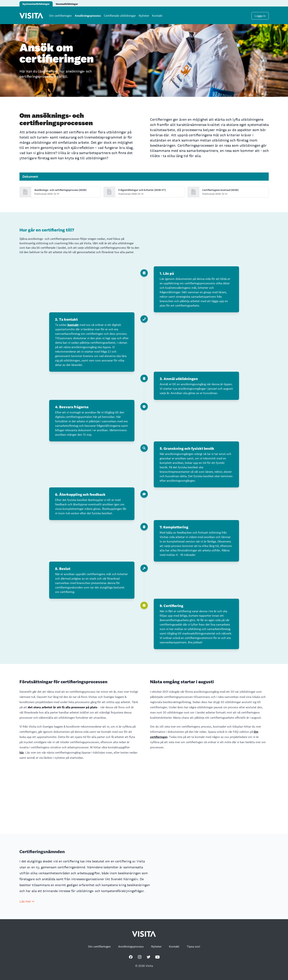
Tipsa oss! (193, 947)
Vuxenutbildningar (67, 4)
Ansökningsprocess (88, 16)
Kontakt (157, 16)
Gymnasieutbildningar (36, 4)
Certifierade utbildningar (120, 16)
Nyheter (144, 16)
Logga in (260, 16)
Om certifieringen (60, 16)
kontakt (73, 325)
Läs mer (27, 901)
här (22, 753)
